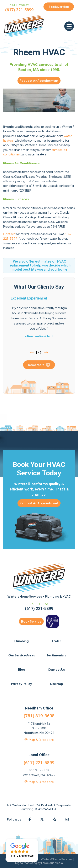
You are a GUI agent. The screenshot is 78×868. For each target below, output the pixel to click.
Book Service (31, 621)
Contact (9, 234)
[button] (69, 26)
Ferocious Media (52, 863)
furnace (57, 150)
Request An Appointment (39, 81)
